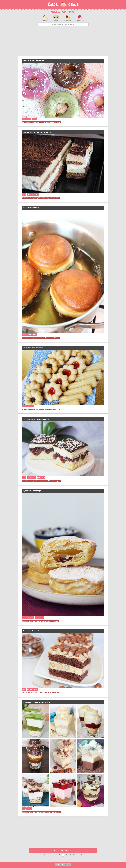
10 (70, 855)
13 (81, 855)
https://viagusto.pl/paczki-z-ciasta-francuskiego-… (45, 621)
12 (78, 855)
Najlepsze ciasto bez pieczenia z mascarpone (37, 132)
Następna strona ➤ (63, 851)
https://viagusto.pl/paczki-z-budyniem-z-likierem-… (46, 338)
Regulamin (59, 864)
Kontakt (68, 864)
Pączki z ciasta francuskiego (32, 491)
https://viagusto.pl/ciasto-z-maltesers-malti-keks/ (45, 693)
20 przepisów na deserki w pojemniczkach (36, 702)
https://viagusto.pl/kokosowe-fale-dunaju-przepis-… (46, 481)
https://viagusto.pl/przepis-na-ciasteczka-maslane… (46, 409)
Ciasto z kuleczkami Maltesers (33, 631)
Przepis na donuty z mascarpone (33, 61)
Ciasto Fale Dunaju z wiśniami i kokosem (36, 419)
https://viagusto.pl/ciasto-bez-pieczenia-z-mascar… (46, 198)
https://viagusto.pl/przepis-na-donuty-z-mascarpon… (46, 122)
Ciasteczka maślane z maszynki (33, 348)
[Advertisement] (63, 41)
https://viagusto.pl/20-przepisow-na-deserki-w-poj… (46, 812)
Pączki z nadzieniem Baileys (32, 208)
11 (74, 855)
